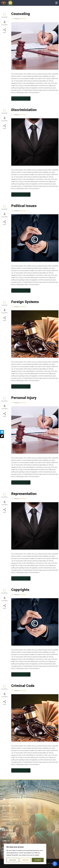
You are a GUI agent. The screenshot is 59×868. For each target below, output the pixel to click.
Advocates (6, 823)
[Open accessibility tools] (55, 864)
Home (4, 810)
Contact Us (7, 826)
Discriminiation (24, 110)
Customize (13, 860)
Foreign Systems (25, 302)
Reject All (25, 860)
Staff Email (6, 813)
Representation (24, 494)
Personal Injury (24, 398)
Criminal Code (23, 686)
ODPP (4, 838)
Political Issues (24, 206)
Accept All (38, 860)
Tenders (5, 816)
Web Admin (23, 19)
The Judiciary (5, 12)
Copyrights (20, 590)
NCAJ (4, 834)
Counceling (21, 14)
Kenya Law (6, 841)
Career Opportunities (10, 820)
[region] (25, 854)
